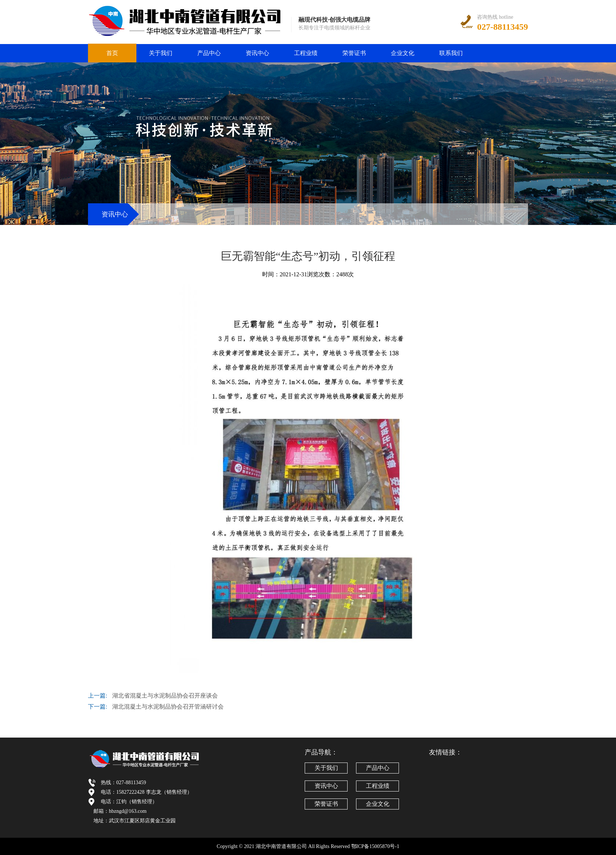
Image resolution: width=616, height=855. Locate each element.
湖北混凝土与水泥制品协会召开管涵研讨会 (168, 707)
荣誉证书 (354, 53)
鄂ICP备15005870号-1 (375, 846)
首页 (112, 53)
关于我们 (161, 53)
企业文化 (403, 53)
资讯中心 (257, 53)
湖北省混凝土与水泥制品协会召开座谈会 (165, 696)
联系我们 (451, 53)
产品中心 (209, 53)
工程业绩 (306, 53)
